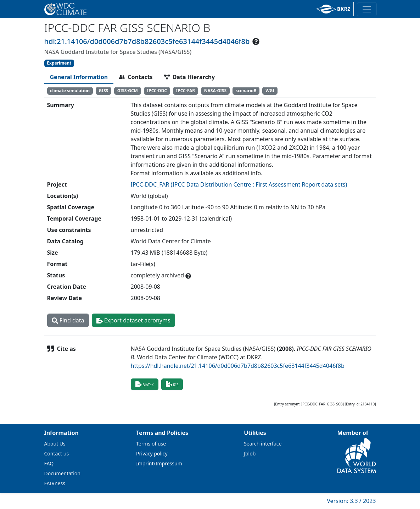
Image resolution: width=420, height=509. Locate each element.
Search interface (263, 444)
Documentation (62, 473)
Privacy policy (152, 453)
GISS (104, 91)
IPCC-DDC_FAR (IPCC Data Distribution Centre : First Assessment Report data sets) (239, 184)
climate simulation (70, 91)
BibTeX (145, 384)
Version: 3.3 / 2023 (351, 501)
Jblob (250, 453)
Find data (68, 320)
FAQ (49, 463)
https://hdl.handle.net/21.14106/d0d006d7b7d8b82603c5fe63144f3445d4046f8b (238, 366)
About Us (55, 444)
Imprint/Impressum (159, 463)
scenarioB (246, 91)
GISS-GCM (128, 91)
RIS (172, 384)
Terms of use (151, 444)
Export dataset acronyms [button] (133, 320)
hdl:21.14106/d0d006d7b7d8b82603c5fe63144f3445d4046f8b (147, 41)
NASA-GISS (215, 91)
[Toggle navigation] (367, 9)
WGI (270, 91)
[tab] (79, 77)
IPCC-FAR (186, 91)
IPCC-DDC (157, 91)
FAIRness (55, 483)
